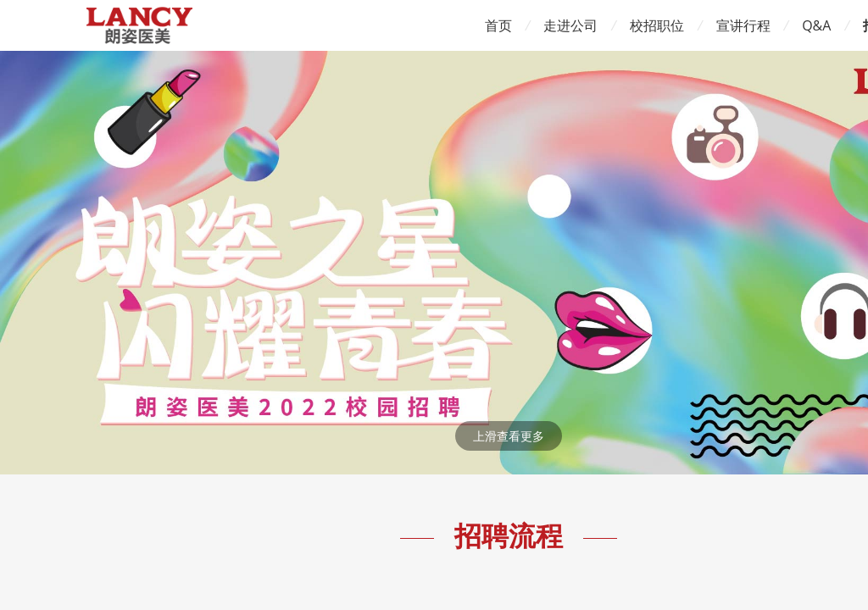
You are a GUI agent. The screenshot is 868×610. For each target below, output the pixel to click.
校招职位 (657, 25)
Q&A (816, 25)
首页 (498, 25)
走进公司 (570, 25)
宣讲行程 (743, 25)
